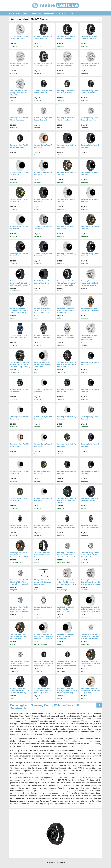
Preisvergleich (22, 13)
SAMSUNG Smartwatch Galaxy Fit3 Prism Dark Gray (42, 555)
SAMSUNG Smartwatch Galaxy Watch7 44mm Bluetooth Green (66, 609)
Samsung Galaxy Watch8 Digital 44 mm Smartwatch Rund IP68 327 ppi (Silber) (90, 609)
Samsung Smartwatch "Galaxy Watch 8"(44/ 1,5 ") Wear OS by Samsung (43, 691)
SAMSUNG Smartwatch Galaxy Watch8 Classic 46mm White (19, 93)
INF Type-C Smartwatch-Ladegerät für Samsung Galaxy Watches (42, 582)
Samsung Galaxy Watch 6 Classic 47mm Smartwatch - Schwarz (67, 500)
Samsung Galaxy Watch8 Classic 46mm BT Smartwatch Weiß (90, 337)
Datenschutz (50, 863)
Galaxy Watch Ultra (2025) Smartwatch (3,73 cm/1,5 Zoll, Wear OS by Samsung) (20, 365)
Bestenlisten (49, 13)
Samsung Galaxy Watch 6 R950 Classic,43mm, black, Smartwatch (67, 365)
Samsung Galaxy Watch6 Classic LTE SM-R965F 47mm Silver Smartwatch (66, 555)
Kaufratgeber (36, 13)
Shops (71, 13)
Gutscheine (61, 13)
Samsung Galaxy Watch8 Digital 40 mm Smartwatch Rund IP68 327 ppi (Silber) (43, 636)
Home (12, 13)
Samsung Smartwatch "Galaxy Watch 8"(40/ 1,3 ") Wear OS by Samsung (20, 691)
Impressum (61, 863)
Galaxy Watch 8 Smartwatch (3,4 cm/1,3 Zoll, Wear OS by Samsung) (20, 283)
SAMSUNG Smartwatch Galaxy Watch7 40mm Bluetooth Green (19, 636)
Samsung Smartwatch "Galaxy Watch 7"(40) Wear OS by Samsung (91, 663)
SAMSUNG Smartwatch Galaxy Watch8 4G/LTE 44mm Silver (42, 365)
